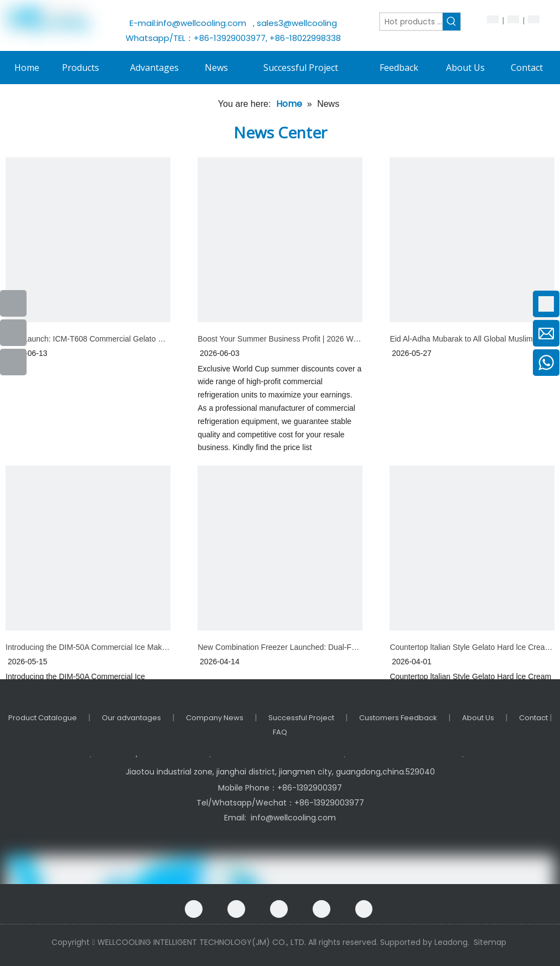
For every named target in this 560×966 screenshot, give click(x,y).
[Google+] (236, 909)
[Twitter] (322, 909)
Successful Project (301, 718)
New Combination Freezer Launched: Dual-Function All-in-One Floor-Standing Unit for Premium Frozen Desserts (280, 647)
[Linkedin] (279, 909)
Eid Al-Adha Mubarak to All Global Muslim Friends (472, 339)
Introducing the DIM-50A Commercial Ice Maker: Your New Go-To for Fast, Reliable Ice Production (88, 647)
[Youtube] (13, 333)
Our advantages (131, 718)
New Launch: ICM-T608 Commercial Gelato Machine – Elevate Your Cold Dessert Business (88, 339)
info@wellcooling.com (204, 23)
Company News (215, 718)
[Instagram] (364, 909)
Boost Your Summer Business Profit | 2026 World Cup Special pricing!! (280, 339)
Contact (534, 718)
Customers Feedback (398, 718)
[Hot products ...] (411, 22)
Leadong (451, 942)
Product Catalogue (43, 718)
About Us (478, 718)
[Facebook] (194, 909)
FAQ (280, 732)
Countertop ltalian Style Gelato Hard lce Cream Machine (472, 647)
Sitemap (490, 942)
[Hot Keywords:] (452, 22)
